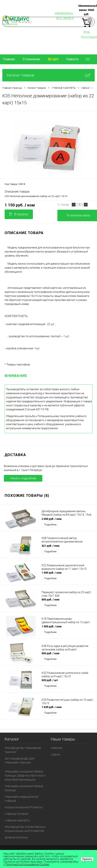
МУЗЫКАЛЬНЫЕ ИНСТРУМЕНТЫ (24, 807)
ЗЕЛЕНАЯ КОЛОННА (16, 838)
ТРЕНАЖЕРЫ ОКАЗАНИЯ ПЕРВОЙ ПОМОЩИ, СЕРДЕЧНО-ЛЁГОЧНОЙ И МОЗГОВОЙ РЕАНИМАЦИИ (25, 776)
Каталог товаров (48, 75)
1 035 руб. (52, 707)
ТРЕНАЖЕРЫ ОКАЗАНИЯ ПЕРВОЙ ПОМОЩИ (24, 788)
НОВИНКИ (57, 748)
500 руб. (51, 653)
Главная (9, 59)
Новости (72, 59)
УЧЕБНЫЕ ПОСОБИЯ (16, 814)
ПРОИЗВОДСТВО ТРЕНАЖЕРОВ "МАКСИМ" (23, 750)
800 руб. (51, 599)
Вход (87, 32)
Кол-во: (65, 205)
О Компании (31, 59)
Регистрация (89, 37)
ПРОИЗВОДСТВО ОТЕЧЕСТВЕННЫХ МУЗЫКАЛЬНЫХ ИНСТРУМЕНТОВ (25, 829)
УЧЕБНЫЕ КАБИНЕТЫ (17, 820)
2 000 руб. (52, 519)
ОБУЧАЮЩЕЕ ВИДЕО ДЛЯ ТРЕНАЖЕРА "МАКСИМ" (19, 761)
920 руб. (50, 680)
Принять (87, 859)
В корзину (19, 214)
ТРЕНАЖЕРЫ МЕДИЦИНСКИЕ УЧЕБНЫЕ (21, 799)
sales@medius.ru (65, 13)
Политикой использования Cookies (27, 864)
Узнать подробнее (23, 478)
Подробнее (50, 525)
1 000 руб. (52, 573)
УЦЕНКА (56, 755)
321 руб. (51, 546)
